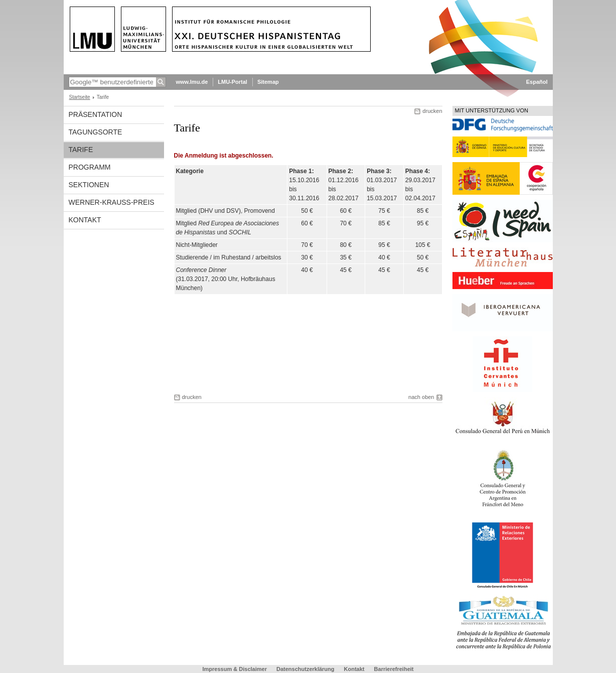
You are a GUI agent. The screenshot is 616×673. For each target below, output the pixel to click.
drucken (432, 111)
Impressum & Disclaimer (235, 669)
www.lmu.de (192, 82)
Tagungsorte (96, 132)
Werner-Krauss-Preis (112, 202)
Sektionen (89, 185)
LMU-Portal (233, 82)
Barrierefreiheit (394, 669)
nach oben (421, 397)
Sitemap (268, 82)
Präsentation (96, 114)
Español (537, 82)
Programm (90, 167)
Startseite (80, 97)
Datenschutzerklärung (305, 669)
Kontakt (85, 220)
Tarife (81, 150)
